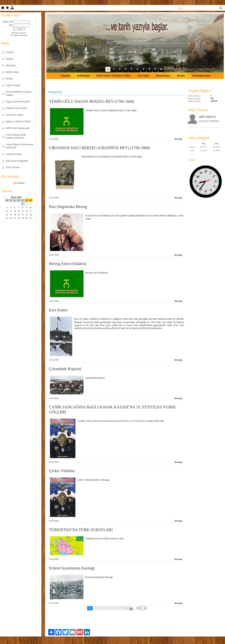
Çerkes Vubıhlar (62, 471)
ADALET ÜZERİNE (209, 121)
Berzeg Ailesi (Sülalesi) (68, 264)
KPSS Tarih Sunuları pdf (18, 128)
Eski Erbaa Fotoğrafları (17, 161)
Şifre (11, 25)
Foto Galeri (143, 76)
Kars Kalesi (58, 310)
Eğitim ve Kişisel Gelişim (18, 121)
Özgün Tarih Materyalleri (18, 102)
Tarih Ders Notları (15, 115)
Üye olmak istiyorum (19, 35)
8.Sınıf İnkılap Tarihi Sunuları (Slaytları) (16, 136)
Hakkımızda (83, 76)
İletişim (10, 79)
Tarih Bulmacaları (201, 76)
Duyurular (11, 65)
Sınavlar (10, 52)
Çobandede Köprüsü (65, 369)
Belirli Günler (13, 72)
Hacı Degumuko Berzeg (68, 207)
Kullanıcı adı (8, 22)
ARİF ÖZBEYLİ (207, 117)
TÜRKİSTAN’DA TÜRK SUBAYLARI (81, 530)
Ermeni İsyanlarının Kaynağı (72, 568)
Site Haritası (19, 183)
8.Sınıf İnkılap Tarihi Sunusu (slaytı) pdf (20, 146)
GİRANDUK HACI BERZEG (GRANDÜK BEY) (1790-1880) (99, 148)
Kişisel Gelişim (13, 85)
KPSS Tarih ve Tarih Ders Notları (114, 76)
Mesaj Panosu (163, 76)
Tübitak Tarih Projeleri (17, 108)
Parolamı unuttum (19, 33)
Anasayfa (65, 76)
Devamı (178, 139)
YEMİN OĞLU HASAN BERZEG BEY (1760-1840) (92, 101)
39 (138, 608)
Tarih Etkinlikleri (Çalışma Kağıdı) (19, 93)
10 (127, 608)
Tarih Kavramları (14, 154)
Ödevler (10, 59)
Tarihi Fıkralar (13, 167)
